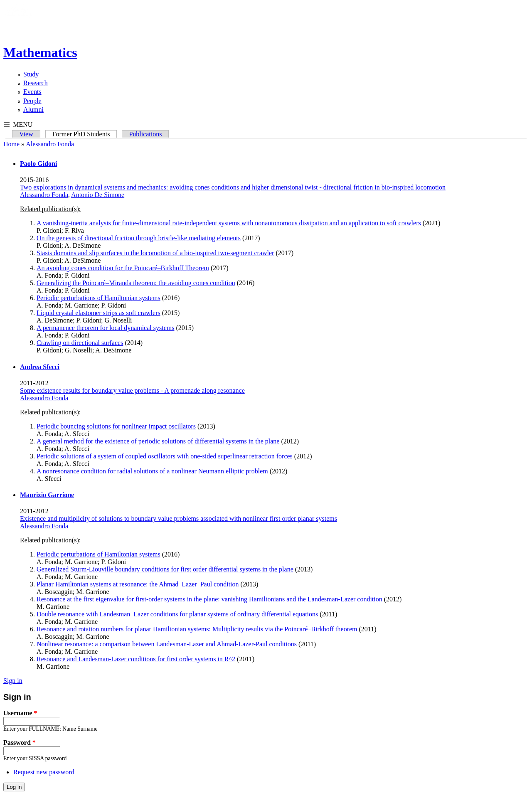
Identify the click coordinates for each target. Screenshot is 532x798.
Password (20, 743)
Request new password (44, 772)
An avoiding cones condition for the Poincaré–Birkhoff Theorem (123, 268)
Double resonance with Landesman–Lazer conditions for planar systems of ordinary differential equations (177, 614)
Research (36, 83)
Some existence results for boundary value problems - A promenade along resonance (132, 390)
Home (11, 144)
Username (20, 713)
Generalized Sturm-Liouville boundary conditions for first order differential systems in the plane (165, 569)
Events (32, 92)
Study (31, 74)
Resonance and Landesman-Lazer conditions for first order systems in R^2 (136, 659)
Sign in (13, 681)
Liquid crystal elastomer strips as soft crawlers (99, 313)
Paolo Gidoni (38, 164)
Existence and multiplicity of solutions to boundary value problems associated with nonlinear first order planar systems (179, 518)
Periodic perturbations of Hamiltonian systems (99, 298)
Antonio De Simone (98, 195)
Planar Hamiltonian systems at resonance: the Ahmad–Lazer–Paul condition (138, 584)
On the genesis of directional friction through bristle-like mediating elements (139, 238)
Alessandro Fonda (50, 144)
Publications (145, 134)
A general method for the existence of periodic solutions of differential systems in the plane (158, 441)
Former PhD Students (85, 134)
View (26, 134)
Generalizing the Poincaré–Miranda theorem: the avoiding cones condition (136, 283)
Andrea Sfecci (40, 367)
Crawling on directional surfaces (80, 343)
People (32, 101)
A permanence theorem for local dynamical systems (105, 328)
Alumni (33, 110)
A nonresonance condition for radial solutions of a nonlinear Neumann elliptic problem (152, 471)
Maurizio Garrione (47, 495)
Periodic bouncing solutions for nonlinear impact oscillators (116, 426)
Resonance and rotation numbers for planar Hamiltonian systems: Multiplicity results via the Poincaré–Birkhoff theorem (197, 629)
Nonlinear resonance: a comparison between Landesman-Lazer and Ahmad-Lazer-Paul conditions (167, 644)
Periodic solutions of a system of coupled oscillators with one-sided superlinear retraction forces (165, 456)
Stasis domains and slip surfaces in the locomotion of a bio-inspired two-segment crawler (155, 253)
